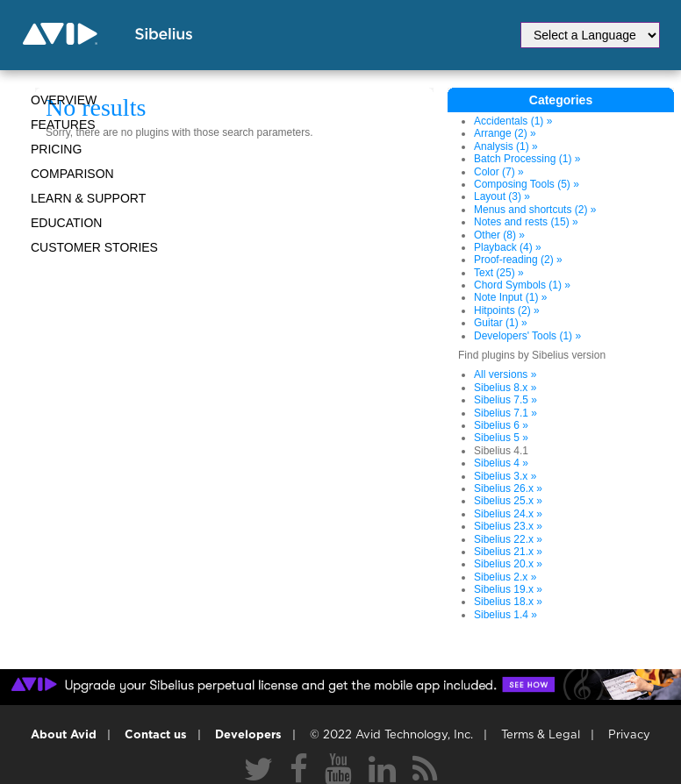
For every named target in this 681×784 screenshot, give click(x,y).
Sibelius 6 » (501, 425)
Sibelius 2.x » (505, 577)
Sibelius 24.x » (508, 514)
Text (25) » (499, 273)
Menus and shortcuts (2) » (535, 210)
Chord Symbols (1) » (522, 285)
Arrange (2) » (505, 133)
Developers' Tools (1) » (527, 336)
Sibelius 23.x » (508, 526)
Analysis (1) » (506, 146)
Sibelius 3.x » (505, 476)
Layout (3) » (502, 196)
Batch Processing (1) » (527, 159)
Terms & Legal (541, 735)
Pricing (56, 149)
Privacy (629, 735)
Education (66, 223)
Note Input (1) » (510, 297)
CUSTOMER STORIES (94, 247)
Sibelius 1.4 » (505, 615)
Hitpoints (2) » (507, 310)
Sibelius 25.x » (508, 501)
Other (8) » (499, 235)
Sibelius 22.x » (508, 539)
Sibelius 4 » (501, 463)
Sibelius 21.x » (508, 552)
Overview (64, 100)
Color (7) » (499, 172)
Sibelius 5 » (501, 438)
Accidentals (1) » (513, 121)
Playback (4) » (508, 247)
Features (63, 125)
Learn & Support (88, 198)
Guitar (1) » (501, 323)
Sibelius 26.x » (508, 488)
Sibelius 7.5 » (505, 400)
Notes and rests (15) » (526, 222)
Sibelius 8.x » (505, 388)
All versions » (505, 374)
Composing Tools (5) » (527, 184)
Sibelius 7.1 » (505, 413)
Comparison (72, 174)
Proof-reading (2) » (518, 260)
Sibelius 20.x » (508, 564)
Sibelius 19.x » (508, 589)
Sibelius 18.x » (508, 602)
